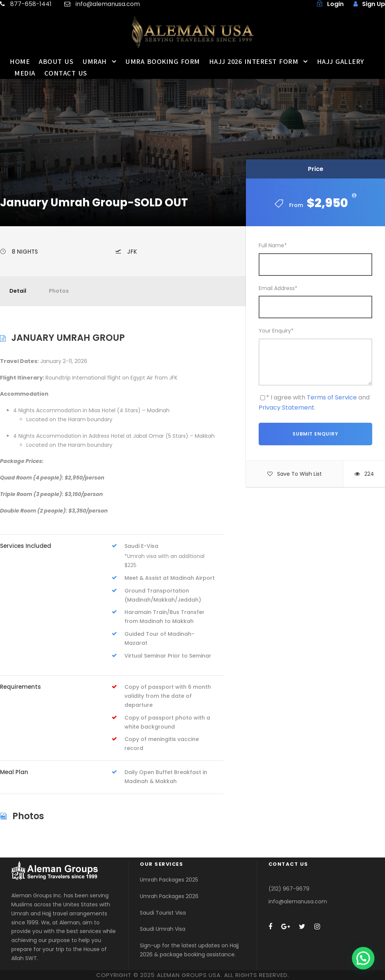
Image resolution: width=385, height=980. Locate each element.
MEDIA (25, 73)
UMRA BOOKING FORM (163, 62)
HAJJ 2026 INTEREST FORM (254, 62)
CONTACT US (66, 73)
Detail (18, 291)
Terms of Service (332, 397)
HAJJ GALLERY (341, 62)
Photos (59, 291)
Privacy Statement (286, 408)
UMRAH (95, 62)
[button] (363, 958)
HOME (20, 62)
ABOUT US (56, 62)
